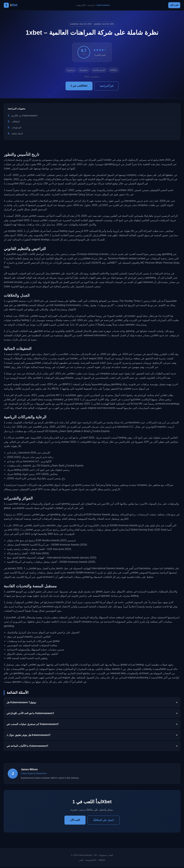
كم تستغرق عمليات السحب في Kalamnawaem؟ (33, 725)
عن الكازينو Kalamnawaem (24, 116)
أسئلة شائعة (17, 135)
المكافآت (16, 122)
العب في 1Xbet (79, 87)
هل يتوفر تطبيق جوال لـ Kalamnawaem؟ (29, 736)
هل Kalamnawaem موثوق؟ (21, 703)
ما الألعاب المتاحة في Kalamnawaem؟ (27, 747)
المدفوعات (16, 128)
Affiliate (102, 861)
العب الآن (172, 6)
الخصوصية (90, 861)
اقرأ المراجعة (106, 87)
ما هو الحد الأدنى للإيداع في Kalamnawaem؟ (30, 714)
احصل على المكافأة (103, 821)
